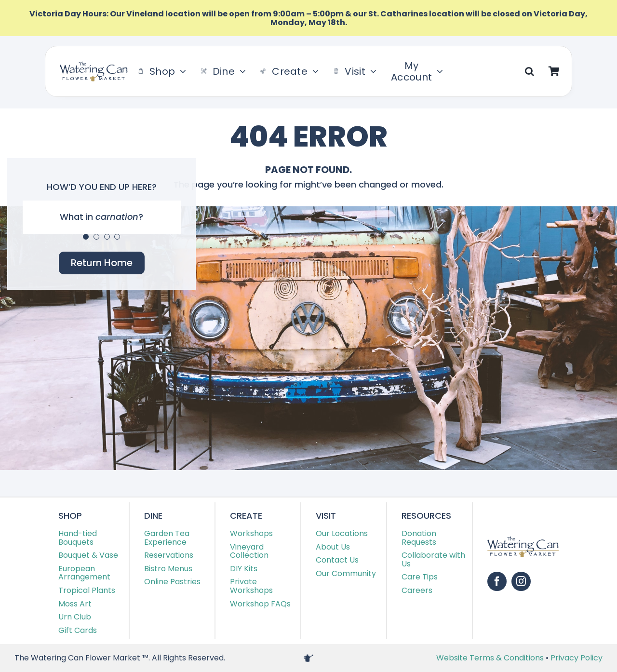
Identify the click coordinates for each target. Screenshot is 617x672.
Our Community (346, 573)
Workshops (251, 533)
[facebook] (497, 581)
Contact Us (337, 560)
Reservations (169, 555)
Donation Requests (419, 538)
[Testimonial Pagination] (86, 237)
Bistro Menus (168, 569)
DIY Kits (244, 569)
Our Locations (342, 533)
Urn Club (75, 617)
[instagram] (521, 581)
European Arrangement (84, 573)
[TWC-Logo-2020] (94, 65)
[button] (530, 71)
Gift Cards (78, 630)
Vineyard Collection (249, 551)
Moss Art (75, 604)
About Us (333, 547)
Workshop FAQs (260, 604)
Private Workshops (251, 586)
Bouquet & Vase (88, 555)
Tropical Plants (87, 590)
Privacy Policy (577, 658)
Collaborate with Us (433, 559)
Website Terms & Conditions (491, 658)
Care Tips (420, 577)
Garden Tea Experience (167, 538)
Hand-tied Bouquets (78, 538)
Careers (417, 590)
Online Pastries (172, 582)
